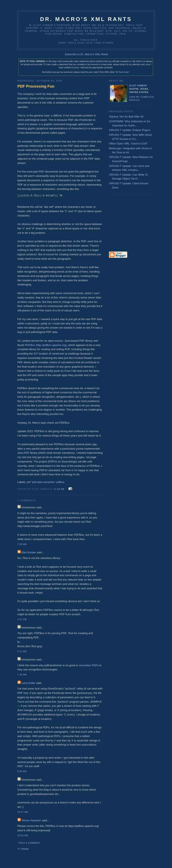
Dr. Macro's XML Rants (86, 19)
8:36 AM (22, 771)
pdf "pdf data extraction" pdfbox (46, 482)
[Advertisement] (121, 223)
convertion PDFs (89, 665)
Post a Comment (30, 843)
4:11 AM (22, 651)
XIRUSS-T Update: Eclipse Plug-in (130, 130)
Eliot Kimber (29, 552)
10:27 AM (23, 812)
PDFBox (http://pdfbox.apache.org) (46, 345)
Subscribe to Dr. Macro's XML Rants (86, 54)
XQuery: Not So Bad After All (126, 117)
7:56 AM (22, 544)
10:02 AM (23, 836)
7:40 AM (22, 675)
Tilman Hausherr (31, 820)
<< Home (23, 849)
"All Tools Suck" (122, 72)
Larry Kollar (28, 683)
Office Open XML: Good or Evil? (128, 144)
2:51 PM (22, 619)
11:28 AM (59, 489)
